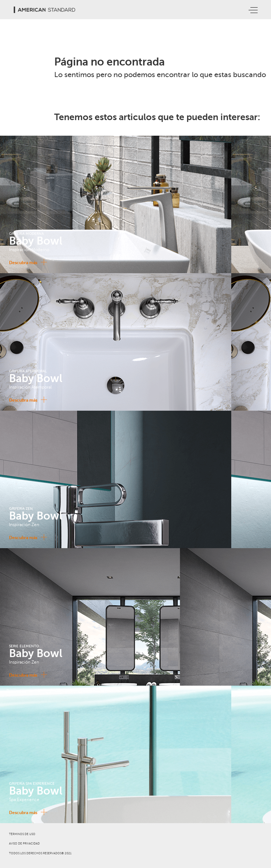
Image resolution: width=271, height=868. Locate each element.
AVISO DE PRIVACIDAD (24, 844)
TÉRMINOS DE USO (22, 834)
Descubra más (27, 262)
